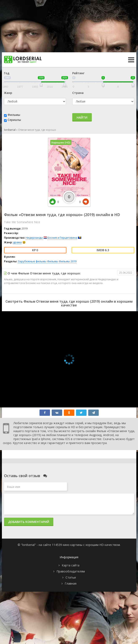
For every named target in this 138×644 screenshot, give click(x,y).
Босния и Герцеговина (62, 238)
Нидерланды (34, 238)
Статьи (71, 577)
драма (17, 242)
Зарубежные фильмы (32, 261)
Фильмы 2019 (68, 261)
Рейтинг (78, 73)
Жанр (8, 93)
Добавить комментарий (29, 522)
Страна (78, 93)
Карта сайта (71, 565)
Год (7, 73)
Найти (82, 117)
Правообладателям (71, 571)
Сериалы (14, 120)
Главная (71, 583)
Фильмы (14, 115)
